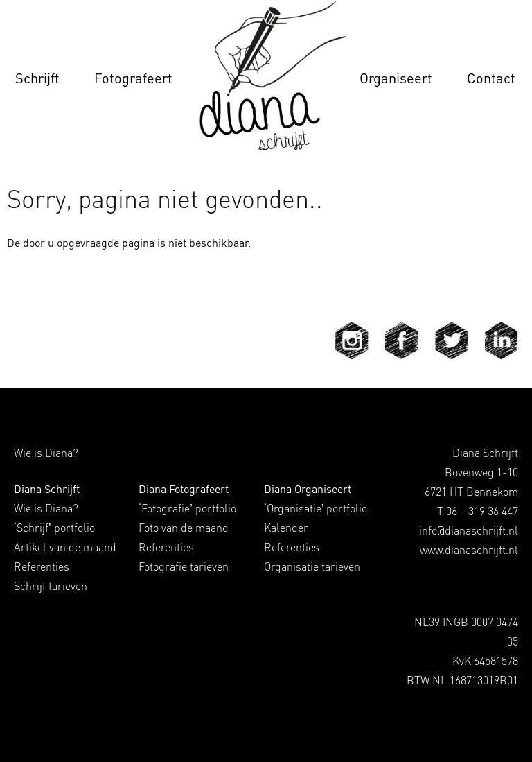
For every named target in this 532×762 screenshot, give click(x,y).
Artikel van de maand (65, 547)
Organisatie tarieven (312, 566)
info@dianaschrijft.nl (469, 530)
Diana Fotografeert (184, 489)
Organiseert (396, 78)
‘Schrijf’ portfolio (54, 528)
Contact (491, 78)
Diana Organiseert (308, 489)
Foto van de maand (184, 528)
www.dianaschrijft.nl (469, 550)
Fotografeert (133, 78)
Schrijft (37, 78)
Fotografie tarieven (184, 566)
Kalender (286, 528)
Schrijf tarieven (51, 586)
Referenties (42, 566)
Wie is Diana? (46, 508)
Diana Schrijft (47, 489)
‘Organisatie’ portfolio (316, 508)
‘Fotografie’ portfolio (187, 508)
